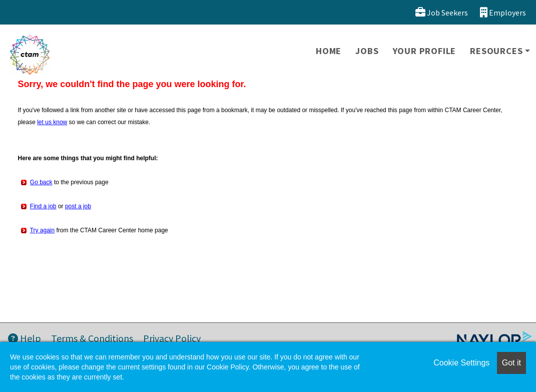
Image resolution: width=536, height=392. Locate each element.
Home (329, 51)
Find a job (43, 206)
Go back (41, 182)
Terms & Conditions (92, 338)
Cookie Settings (461, 363)
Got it (511, 363)
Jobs (367, 51)
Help (25, 338)
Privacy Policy (172, 338)
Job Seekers (442, 12)
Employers (503, 12)
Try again (43, 230)
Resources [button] (496, 51)
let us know (52, 122)
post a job (78, 206)
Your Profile (425, 51)
